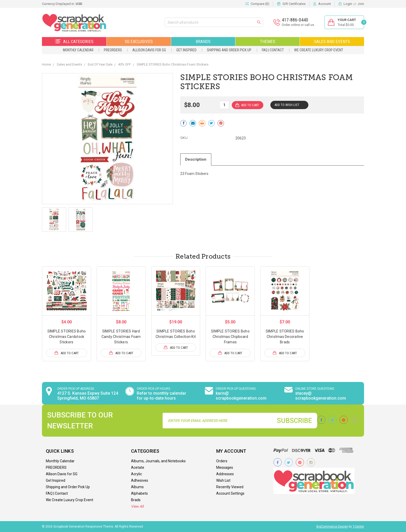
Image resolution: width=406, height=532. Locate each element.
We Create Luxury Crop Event (319, 50)
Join (361, 4)
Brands (203, 41)
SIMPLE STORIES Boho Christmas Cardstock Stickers (67, 337)
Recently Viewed (230, 487)
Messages (225, 467)
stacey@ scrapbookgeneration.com (321, 396)
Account (325, 4)
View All (137, 506)
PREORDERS (113, 50)
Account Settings (230, 493)
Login (348, 4)
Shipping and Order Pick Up (229, 50)
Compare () (257, 4)
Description (196, 159)
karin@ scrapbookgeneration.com (241, 396)
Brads (136, 500)
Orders (222, 461)
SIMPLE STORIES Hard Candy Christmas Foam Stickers (121, 337)
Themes (268, 41)
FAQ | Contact (273, 50)
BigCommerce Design (332, 527)
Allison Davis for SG (149, 50)
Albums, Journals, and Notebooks (158, 461)
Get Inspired (186, 50)
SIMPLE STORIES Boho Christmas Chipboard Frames (230, 337)
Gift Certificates (294, 4)
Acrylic (136, 474)
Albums (137, 487)
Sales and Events (332, 41)
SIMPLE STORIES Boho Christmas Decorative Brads (285, 337)
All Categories (74, 41)
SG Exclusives (139, 41)
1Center (358, 527)
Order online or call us (298, 25)
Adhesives (140, 480)
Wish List (223, 480)
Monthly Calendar (78, 50)
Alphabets (139, 493)
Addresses (225, 474)
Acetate (138, 467)
